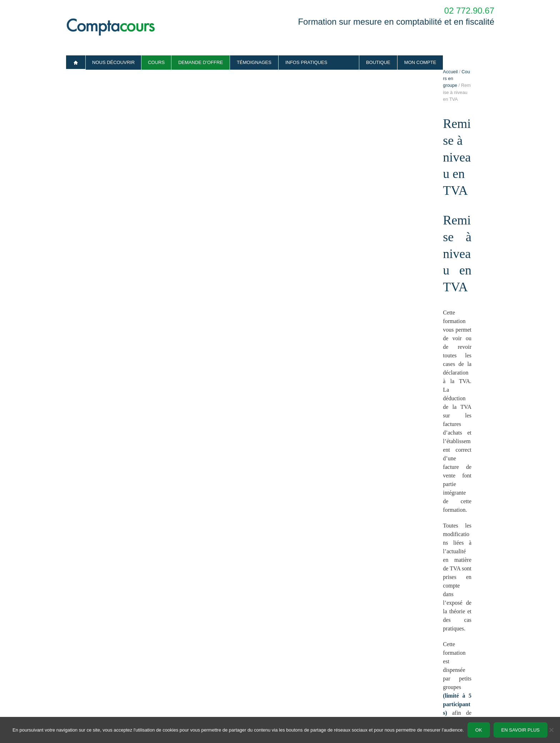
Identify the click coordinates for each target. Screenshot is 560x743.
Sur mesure (292, 664)
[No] (551, 730)
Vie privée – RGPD (85, 710)
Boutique (378, 62)
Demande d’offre (201, 62)
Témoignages (254, 62)
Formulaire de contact (409, 675)
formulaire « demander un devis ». (364, 573)
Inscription (160, 542)
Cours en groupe (101, 86)
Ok (479, 730)
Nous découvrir (113, 62)
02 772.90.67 (469, 11)
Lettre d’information (192, 675)
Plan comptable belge (195, 687)
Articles (180, 664)
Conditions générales (87, 698)
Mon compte (420, 62)
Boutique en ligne (298, 687)
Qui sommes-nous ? (86, 664)
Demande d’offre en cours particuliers (425, 664)
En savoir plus (521, 730)
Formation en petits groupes (308, 675)
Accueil (76, 62)
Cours (156, 62)
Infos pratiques (306, 62)
